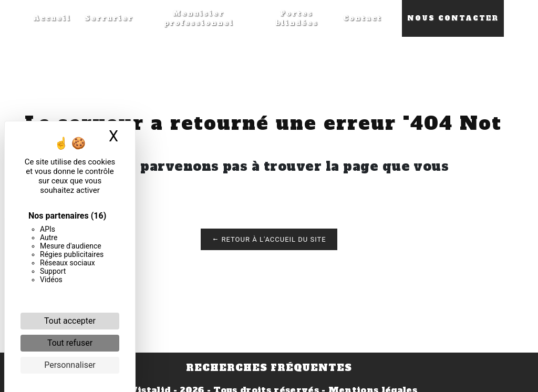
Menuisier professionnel (199, 18)
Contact (363, 18)
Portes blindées (297, 18)
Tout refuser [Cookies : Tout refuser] (70, 343)
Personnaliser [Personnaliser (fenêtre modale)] (70, 365)
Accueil (52, 18)
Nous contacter (453, 18)
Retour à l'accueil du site (269, 239)
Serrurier (109, 18)
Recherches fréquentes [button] (269, 368)
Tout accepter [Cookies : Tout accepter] (70, 321)
